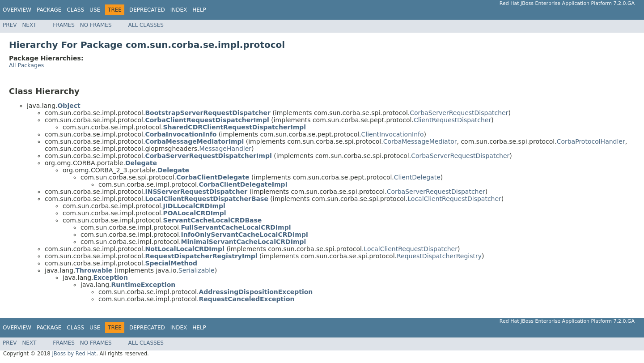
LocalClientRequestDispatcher (454, 199)
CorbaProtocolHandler (591, 141)
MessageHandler (225, 149)
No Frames (96, 25)
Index (179, 10)
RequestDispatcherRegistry (439, 256)
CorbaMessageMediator (420, 141)
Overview (17, 10)
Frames (64, 25)
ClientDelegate (417, 177)
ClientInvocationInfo (393, 134)
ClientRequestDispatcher (452, 120)
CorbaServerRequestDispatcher (459, 113)
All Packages (26, 65)
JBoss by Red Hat (74, 354)
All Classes (146, 25)
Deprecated (147, 10)
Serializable (197, 270)
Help (199, 10)
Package (49, 10)
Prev (10, 25)
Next (29, 25)
